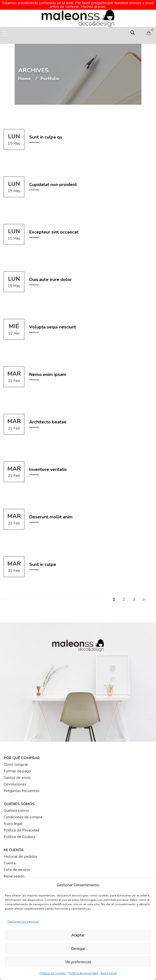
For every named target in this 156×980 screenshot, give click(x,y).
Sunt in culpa (43, 561)
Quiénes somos (16, 807)
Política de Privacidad (21, 827)
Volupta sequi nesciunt (53, 324)
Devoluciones (15, 781)
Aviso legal (13, 820)
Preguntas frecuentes (22, 787)
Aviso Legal (109, 973)
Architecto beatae (48, 419)
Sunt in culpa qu (46, 134)
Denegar (78, 949)
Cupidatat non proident (53, 181)
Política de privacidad (83, 973)
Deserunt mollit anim (51, 513)
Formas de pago (17, 768)
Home (24, 75)
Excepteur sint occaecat (54, 229)
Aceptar (78, 935)
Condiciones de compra (23, 814)
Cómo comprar (16, 761)
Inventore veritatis (48, 466)
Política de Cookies (53, 973)
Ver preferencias (78, 962)
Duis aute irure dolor (50, 276)
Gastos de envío (17, 774)
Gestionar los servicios (23, 922)
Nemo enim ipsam (48, 371)
